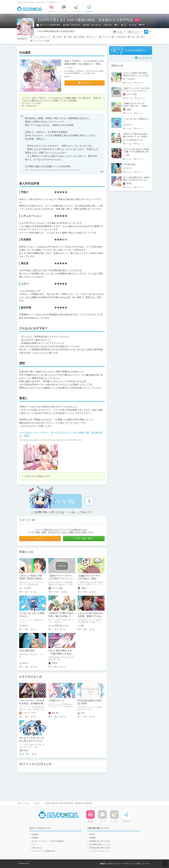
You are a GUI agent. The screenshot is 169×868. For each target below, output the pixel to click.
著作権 (92, 834)
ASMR (59, 37)
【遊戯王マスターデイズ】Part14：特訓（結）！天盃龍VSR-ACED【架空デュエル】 (135, 106)
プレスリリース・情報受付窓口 (43, 851)
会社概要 (35, 834)
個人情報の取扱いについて (100, 844)
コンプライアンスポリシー (100, 851)
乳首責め (81, 37)
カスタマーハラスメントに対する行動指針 (48, 841)
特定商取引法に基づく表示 (100, 841)
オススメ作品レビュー (42, 37)
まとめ (37, 803)
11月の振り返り (27, 651)
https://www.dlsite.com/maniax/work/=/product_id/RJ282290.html (55, 170)
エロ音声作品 (120, 37)
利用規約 (35, 838)
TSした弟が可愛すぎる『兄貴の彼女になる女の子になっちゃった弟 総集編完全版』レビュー (136, 180)
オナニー (94, 37)
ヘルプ (34, 844)
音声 (143, 25)
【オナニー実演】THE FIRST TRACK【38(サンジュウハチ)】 (32, 579)
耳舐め (70, 37)
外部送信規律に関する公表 (100, 848)
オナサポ (106, 37)
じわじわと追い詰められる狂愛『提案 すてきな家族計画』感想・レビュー (91, 616)
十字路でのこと (56, 700)
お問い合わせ (37, 848)
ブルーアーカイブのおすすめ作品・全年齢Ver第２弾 (32, 703)
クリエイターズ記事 (42, 41)
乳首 (133, 37)
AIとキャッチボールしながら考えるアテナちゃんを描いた (32, 741)
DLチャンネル (30, 9)
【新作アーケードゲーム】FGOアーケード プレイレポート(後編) (62, 579)
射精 (142, 37)
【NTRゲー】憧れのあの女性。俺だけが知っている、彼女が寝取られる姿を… (136, 136)
